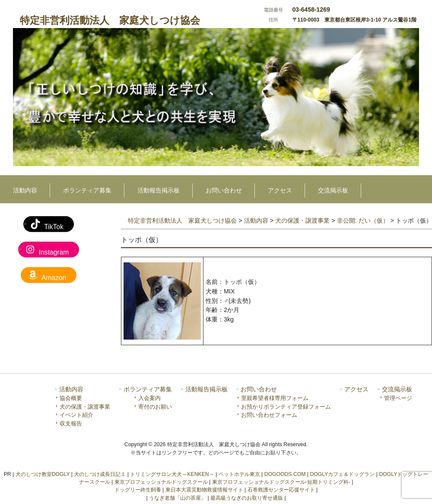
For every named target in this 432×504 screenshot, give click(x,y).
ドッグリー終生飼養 (138, 490)
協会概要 (71, 398)
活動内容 (71, 389)
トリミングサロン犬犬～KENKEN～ (172, 474)
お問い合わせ (259, 389)
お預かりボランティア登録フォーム (286, 407)
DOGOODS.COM (285, 474)
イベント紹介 (76, 415)
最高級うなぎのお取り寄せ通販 (247, 498)
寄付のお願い (155, 407)
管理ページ (398, 398)
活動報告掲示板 (206, 389)
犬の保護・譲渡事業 (85, 407)
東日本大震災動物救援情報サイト (204, 490)
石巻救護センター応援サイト (281, 490)
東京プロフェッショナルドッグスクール (161, 482)
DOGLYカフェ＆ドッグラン (342, 474)
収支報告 (71, 424)
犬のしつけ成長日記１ (100, 474)
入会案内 (149, 398)
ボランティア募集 (148, 389)
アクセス (356, 389)
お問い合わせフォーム (269, 415)
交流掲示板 (397, 389)
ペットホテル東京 (239, 474)
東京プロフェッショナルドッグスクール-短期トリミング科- (281, 482)
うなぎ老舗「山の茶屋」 (178, 498)
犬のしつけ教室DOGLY (43, 474)
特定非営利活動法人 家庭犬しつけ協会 (110, 20)
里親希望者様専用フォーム (275, 398)
